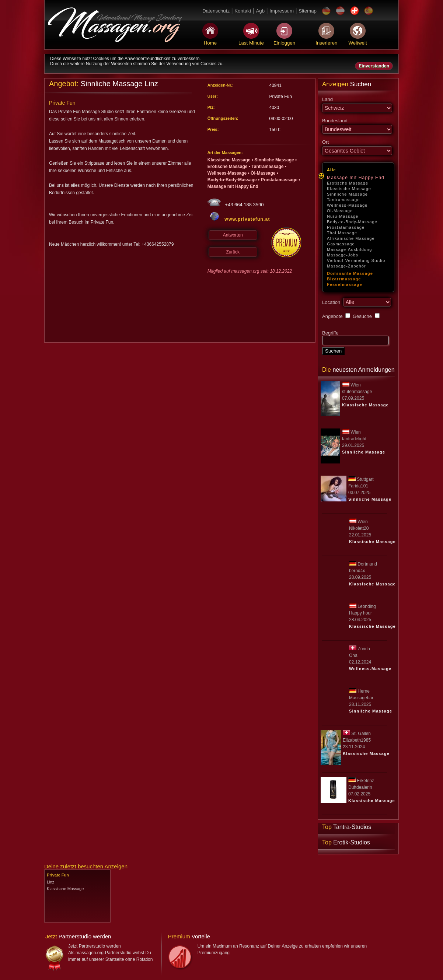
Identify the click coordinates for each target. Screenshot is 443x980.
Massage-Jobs (343, 255)
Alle (332, 170)
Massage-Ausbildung (350, 249)
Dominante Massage (350, 273)
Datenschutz (216, 11)
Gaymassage (341, 244)
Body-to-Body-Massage (352, 222)
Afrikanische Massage (351, 238)
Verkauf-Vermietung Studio (356, 260)
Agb (260, 11)
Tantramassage (343, 200)
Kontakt (243, 11)
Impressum (282, 11)
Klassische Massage (349, 189)
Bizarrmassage (344, 279)
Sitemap (308, 11)
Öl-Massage (340, 211)
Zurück (233, 252)
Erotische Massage (348, 183)
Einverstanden (374, 66)
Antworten (233, 235)
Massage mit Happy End (356, 178)
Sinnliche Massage (347, 194)
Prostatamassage (346, 227)
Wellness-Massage (347, 205)
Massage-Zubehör (346, 266)
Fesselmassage (345, 284)
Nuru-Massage (343, 216)
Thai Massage (342, 233)
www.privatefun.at (247, 219)
